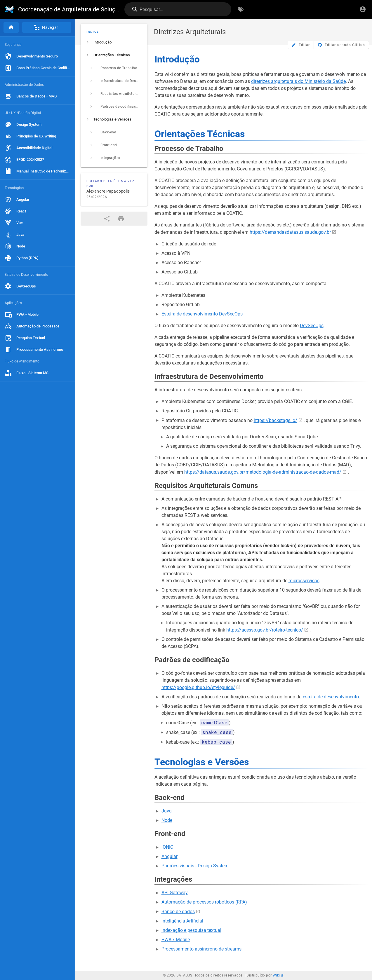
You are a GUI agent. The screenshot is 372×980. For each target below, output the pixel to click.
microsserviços (304, 581)
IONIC (167, 847)
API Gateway (175, 893)
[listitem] (114, 42)
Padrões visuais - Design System (195, 866)
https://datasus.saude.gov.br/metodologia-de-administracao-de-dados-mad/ (263, 472)
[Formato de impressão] (121, 219)
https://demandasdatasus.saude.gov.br (290, 232)
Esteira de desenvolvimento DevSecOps (202, 314)
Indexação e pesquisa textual (191, 930)
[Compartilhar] (107, 219)
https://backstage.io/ (275, 420)
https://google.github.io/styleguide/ (198, 687)
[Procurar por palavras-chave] (241, 9)
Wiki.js (278, 975)
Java (167, 811)
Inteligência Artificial (182, 921)
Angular (170, 856)
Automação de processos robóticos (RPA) (204, 902)
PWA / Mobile (176, 940)
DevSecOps (312, 326)
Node (167, 820)
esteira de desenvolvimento (331, 697)
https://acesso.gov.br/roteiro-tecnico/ (265, 630)
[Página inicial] (11, 27)
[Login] (363, 9)
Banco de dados (178, 912)
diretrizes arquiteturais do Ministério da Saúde (298, 81)
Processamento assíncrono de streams (201, 949)
